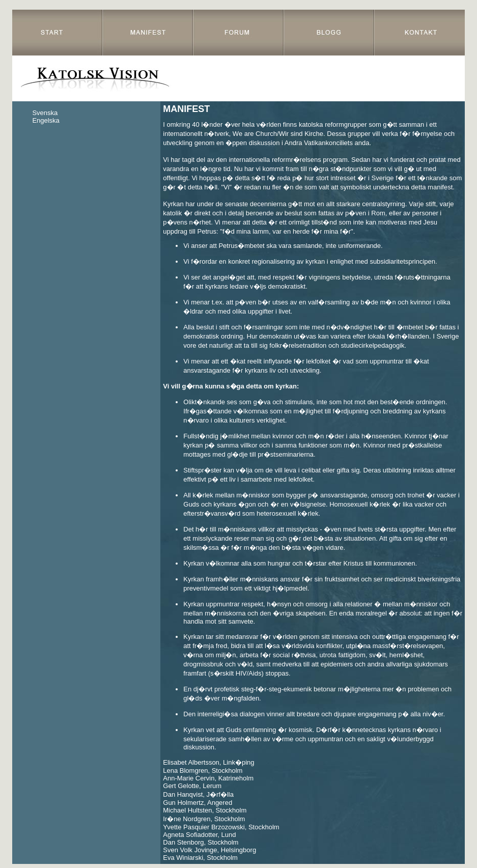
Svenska (45, 113)
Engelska (46, 120)
